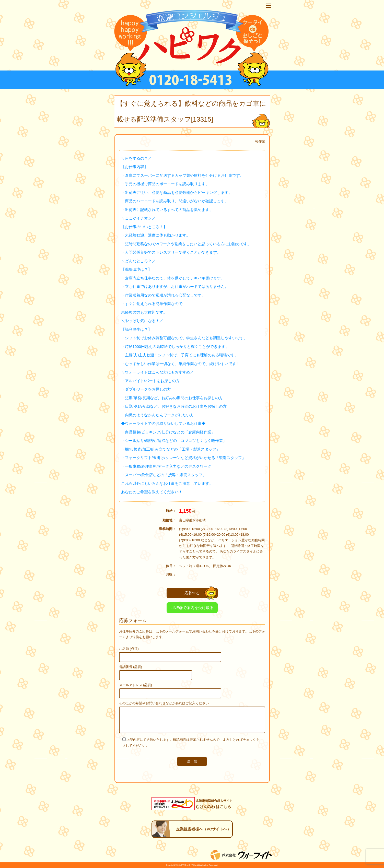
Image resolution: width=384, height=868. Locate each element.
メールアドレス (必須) (136, 685)
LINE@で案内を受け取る (192, 608)
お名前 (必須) (129, 649)
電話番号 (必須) (131, 667)
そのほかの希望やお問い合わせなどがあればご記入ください (164, 703)
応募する (201, 593)
